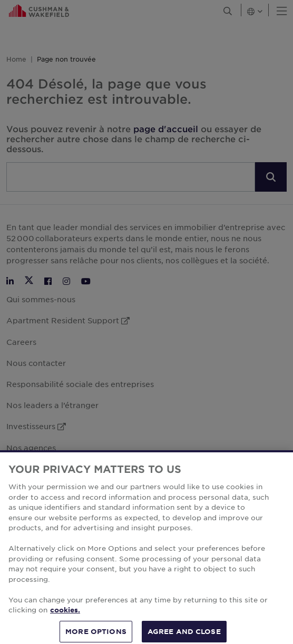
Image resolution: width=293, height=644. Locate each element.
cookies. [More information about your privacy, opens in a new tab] (65, 618)
